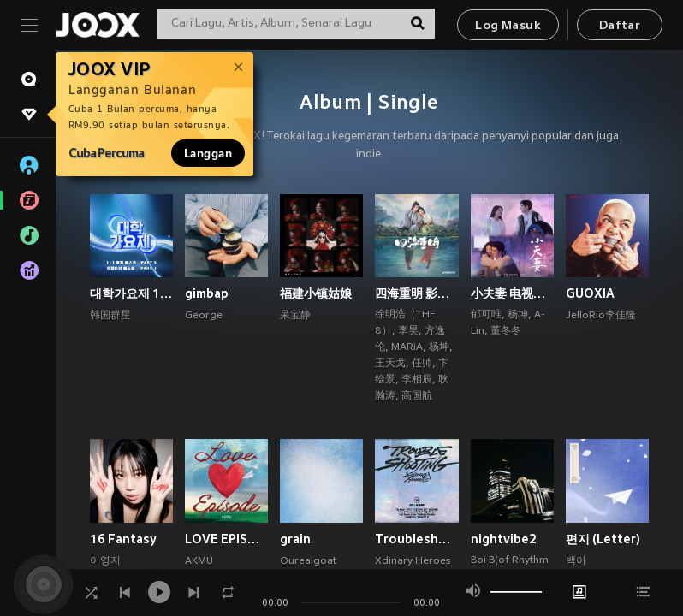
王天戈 (390, 364)
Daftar (620, 26)
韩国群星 (110, 316)
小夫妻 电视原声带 (512, 293)
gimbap (207, 293)
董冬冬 (506, 331)
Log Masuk (508, 26)
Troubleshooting (416, 539)
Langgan (208, 153)
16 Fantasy (123, 539)
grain (295, 539)
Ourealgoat (308, 561)
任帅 (422, 364)
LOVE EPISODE (226, 539)
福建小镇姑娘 (316, 293)
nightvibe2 (504, 539)
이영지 (105, 561)
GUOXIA (590, 293)
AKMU (199, 561)
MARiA (407, 347)
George (204, 316)
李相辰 (417, 380)
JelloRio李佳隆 (601, 316)
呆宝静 (295, 316)
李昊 (408, 331)
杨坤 (439, 347)
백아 (576, 561)
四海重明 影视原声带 (416, 293)
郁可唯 (486, 315)
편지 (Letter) (603, 539)
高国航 (417, 396)
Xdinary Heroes (413, 561)
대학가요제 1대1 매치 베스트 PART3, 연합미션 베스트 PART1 (131, 293)
